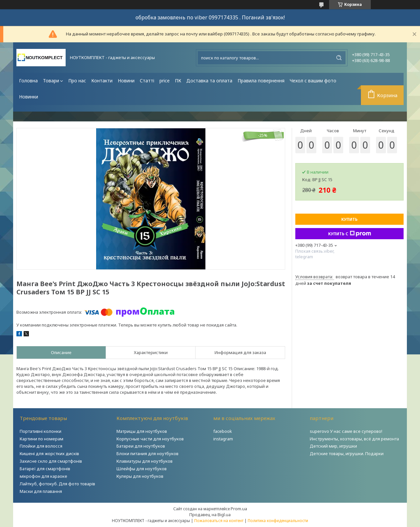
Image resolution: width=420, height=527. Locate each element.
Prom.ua (239, 509)
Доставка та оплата (209, 81)
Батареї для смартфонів (45, 469)
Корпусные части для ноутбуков (150, 439)
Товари (51, 81)
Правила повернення (261, 81)
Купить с (350, 234)
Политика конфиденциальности (278, 521)
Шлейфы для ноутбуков (142, 469)
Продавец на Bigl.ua (210, 515)
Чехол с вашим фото (313, 81)
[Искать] (339, 58)
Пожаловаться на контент (219, 521)
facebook (223, 431)
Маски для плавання (41, 491)
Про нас (77, 81)
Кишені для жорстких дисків (49, 453)
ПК (178, 81)
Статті (147, 81)
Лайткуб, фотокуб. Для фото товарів (57, 484)
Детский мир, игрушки (333, 446)
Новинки (29, 97)
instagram (223, 439)
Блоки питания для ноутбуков (147, 453)
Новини (126, 81)
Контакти (102, 81)
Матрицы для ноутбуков (142, 431)
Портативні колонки (41, 431)
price (165, 81)
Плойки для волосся (41, 446)
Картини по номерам (42, 439)
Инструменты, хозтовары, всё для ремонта (354, 439)
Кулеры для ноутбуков (140, 476)
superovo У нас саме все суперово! (346, 431)
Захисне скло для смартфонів (51, 461)
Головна (28, 81)
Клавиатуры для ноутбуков (145, 461)
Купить (349, 219)
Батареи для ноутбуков (141, 446)
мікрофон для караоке (43, 476)
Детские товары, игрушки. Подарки (347, 453)
